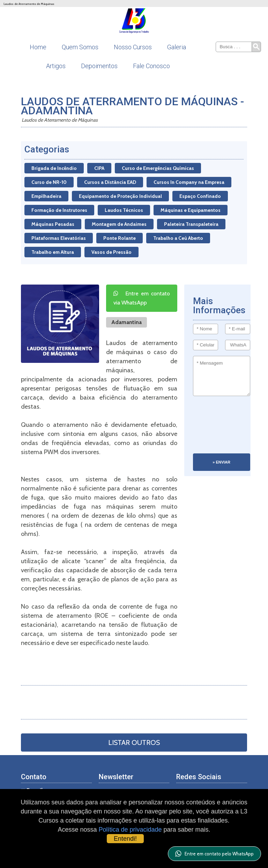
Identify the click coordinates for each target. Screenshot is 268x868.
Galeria (177, 47)
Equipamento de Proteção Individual (120, 196)
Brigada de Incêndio (54, 168)
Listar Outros (134, 743)
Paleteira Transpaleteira (191, 224)
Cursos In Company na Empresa (189, 182)
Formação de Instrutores (59, 210)
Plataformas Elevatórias (59, 238)
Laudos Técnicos (124, 210)
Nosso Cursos (133, 47)
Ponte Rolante (120, 238)
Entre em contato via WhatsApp (142, 298)
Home (38, 47)
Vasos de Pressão (111, 252)
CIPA (99, 168)
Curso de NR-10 (49, 182)
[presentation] (222, 428)
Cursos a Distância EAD (110, 182)
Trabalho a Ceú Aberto (178, 238)
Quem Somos (80, 47)
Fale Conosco (151, 66)
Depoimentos (99, 66)
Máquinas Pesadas (53, 224)
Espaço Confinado (200, 196)
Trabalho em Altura (53, 252)
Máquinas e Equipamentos (191, 210)
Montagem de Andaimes (119, 224)
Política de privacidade (130, 830)
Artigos (56, 66)
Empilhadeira (46, 196)
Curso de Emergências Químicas (158, 168)
